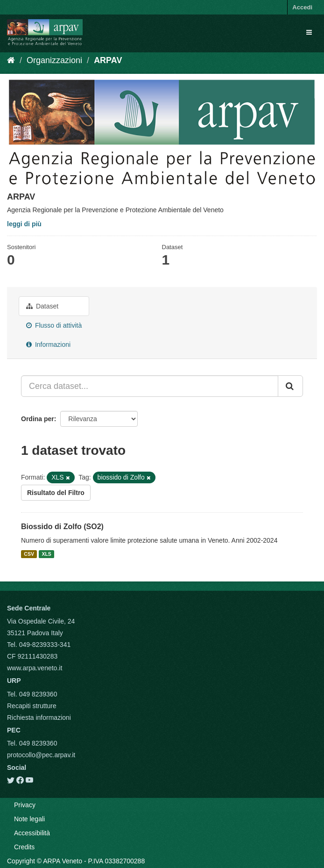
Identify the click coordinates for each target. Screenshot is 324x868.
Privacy (25, 805)
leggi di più (24, 224)
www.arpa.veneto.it (35, 668)
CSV (29, 554)
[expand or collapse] (309, 32)
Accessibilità (32, 833)
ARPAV (108, 60)
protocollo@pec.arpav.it (41, 755)
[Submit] (290, 386)
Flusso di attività (54, 325)
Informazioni (48, 344)
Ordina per (38, 419)
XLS (46, 554)
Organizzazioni (54, 60)
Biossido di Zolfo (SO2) (62, 527)
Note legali (29, 819)
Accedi (302, 7)
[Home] (11, 60)
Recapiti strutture (32, 706)
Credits (24, 847)
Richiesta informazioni (39, 717)
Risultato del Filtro (56, 493)
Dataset (42, 306)
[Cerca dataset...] (150, 386)
